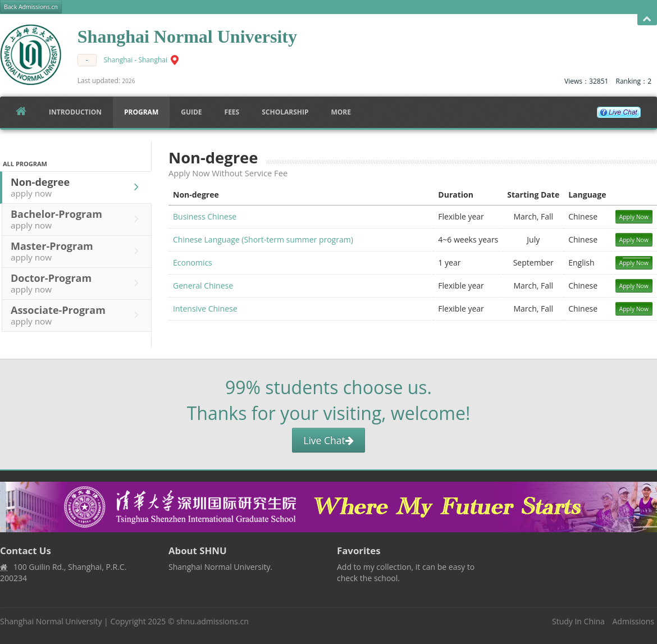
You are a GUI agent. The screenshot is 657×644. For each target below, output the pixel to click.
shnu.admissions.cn (212, 621)
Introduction (75, 112)
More (341, 112)
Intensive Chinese (205, 309)
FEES (232, 112)
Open (647, 19)
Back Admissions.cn (31, 7)
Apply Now (634, 217)
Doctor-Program (77, 283)
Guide (191, 112)
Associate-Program (77, 315)
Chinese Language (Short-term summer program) (263, 239)
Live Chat (328, 440)
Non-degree (77, 187)
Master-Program (77, 251)
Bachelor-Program (77, 219)
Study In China (578, 621)
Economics (193, 262)
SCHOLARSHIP (285, 112)
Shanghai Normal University (51, 621)
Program (141, 112)
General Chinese (203, 286)
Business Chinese (205, 216)
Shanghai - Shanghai (136, 60)
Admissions (633, 621)
